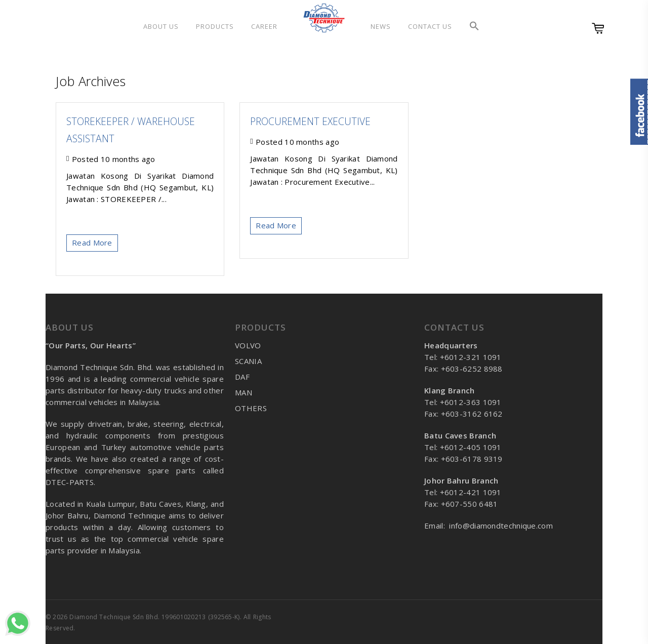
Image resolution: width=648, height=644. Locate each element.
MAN (244, 392)
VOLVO (248, 345)
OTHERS (251, 408)
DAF (242, 377)
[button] (474, 26)
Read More (92, 243)
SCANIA (248, 361)
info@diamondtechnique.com (501, 526)
